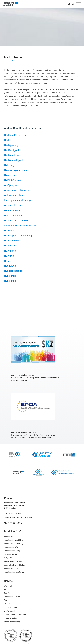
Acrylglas (8, 558)
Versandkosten (10, 618)
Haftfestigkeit (11, 150)
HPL (6, 261)
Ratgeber (8, 600)
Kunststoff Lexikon (12, 597)
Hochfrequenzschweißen (18, 220)
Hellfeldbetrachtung (15, 195)
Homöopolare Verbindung (18, 236)
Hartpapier (10, 175)
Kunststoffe (9, 536)
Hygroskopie (11, 281)
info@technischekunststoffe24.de (18, 517)
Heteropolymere (13, 205)
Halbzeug (9, 165)
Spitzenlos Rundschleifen (14, 565)
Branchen (8, 590)
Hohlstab (9, 231)
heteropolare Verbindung (17, 200)
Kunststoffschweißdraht (14, 572)
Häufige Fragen (10, 607)
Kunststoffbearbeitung (14, 544)
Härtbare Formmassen (16, 135)
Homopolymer (12, 241)
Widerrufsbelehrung (12, 622)
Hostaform (10, 251)
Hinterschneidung (14, 215)
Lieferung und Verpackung (15, 614)
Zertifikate (8, 593)
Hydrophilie (10, 276)
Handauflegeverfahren (16, 170)
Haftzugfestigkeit (13, 160)
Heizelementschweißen (17, 190)
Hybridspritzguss (13, 271)
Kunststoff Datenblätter (14, 540)
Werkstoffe (9, 586)
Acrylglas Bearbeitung (13, 561)
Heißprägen (10, 185)
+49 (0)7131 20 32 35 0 (14, 514)
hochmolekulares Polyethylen (20, 225)
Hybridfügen (11, 266)
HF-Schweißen (12, 211)
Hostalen (9, 256)
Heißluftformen (12, 180)
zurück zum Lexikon (11, 61)
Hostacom (10, 246)
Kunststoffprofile (11, 547)
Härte (7, 140)
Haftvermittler (12, 155)
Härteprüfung (11, 145)
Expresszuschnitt (11, 554)
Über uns (8, 604)
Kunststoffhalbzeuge (13, 551)
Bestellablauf (10, 611)
